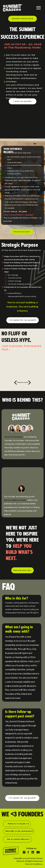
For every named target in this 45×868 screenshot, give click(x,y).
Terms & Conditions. (34, 864)
